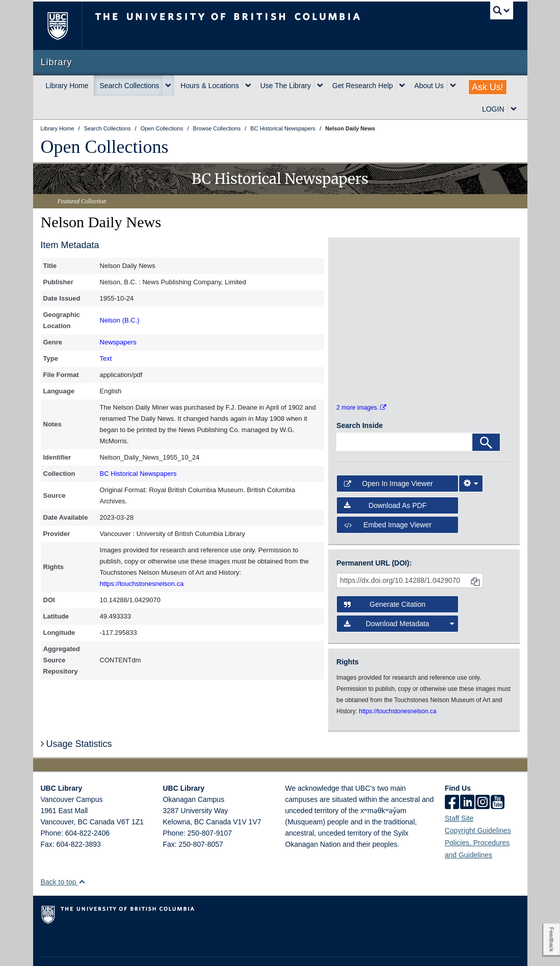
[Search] (486, 416)
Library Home (67, 86)
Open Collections (105, 147)
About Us (429, 86)
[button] (82, 855)
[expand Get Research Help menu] (402, 86)
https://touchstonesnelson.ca (142, 584)
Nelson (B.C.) (120, 320)
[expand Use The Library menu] (320, 86)
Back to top (63, 855)
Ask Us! (488, 87)
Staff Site (459, 792)
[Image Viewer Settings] (471, 457)
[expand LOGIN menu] (514, 109)
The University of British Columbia (65, 26)
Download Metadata (399, 597)
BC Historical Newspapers (138, 474)
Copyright (172, 949)
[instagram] (483, 776)
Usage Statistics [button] (76, 717)
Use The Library (286, 86)
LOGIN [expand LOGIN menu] (493, 109)
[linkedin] (467, 776)
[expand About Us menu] (453, 86)
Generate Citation (385, 578)
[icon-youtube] (498, 776)
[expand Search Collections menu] (168, 86)
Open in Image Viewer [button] (388, 457)
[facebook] (452, 776)
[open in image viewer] (358, 278)
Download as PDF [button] (385, 478)
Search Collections (130, 86)
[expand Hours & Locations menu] (248, 86)
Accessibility (212, 949)
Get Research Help (363, 86)
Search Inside (359, 399)
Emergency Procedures (72, 949)
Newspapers (118, 342)
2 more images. (361, 381)
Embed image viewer (388, 498)
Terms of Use (131, 949)
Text (106, 358)
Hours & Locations (209, 86)
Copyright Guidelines (478, 804)
